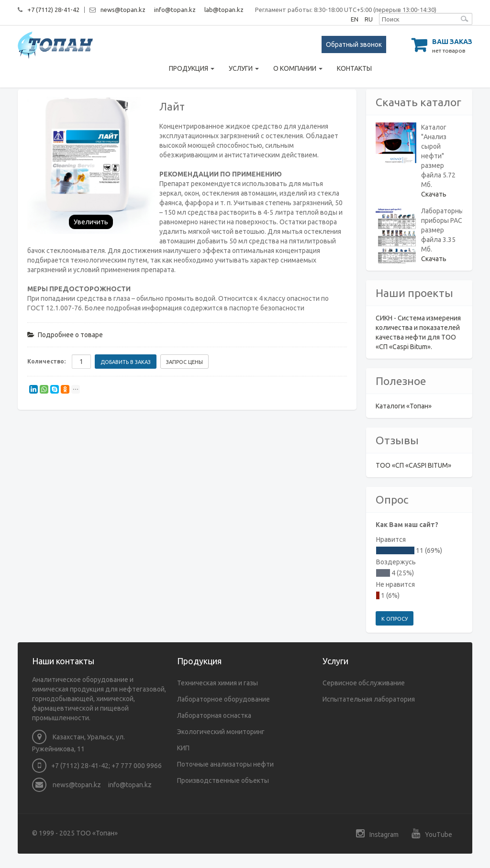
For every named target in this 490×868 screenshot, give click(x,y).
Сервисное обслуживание (364, 683)
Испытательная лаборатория (369, 699)
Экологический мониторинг (221, 732)
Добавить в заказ (126, 362)
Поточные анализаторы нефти (225, 764)
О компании (298, 68)
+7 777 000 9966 (137, 766)
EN (355, 19)
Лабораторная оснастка (214, 715)
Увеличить (91, 222)
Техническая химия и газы (217, 683)
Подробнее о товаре (65, 335)
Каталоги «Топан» (404, 406)
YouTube (432, 833)
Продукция (192, 68)
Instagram (377, 833)
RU (369, 19)
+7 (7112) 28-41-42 (53, 10)
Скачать (434, 194)
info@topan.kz (175, 10)
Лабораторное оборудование (223, 699)
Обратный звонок (354, 44)
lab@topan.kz (224, 10)
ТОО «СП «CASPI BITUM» (413, 465)
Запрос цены (184, 362)
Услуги (244, 68)
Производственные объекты (223, 780)
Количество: (46, 361)
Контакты (354, 68)
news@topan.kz (123, 10)
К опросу (395, 619)
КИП (183, 748)
